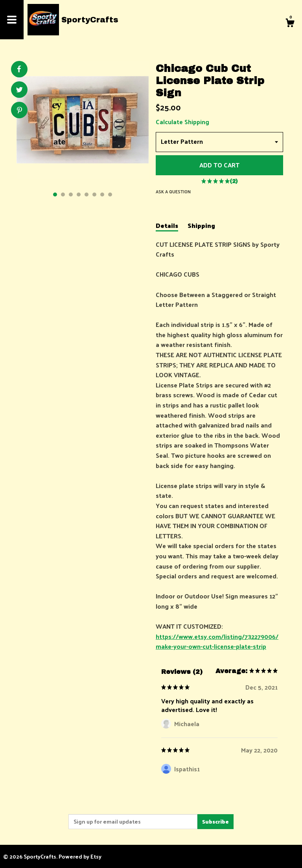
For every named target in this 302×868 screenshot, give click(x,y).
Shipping (201, 226)
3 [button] (71, 195)
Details (167, 226)
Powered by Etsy (80, 856)
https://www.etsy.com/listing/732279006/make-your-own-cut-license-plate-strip (217, 641)
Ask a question (173, 192)
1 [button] (55, 195)
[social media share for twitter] (19, 91)
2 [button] (63, 195)
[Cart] (290, 24)
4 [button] (79, 195)
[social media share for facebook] (19, 69)
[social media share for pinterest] (19, 111)
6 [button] (94, 195)
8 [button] (110, 195)
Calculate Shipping (182, 122)
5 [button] (87, 195)
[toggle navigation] (12, 20)
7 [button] (102, 195)
